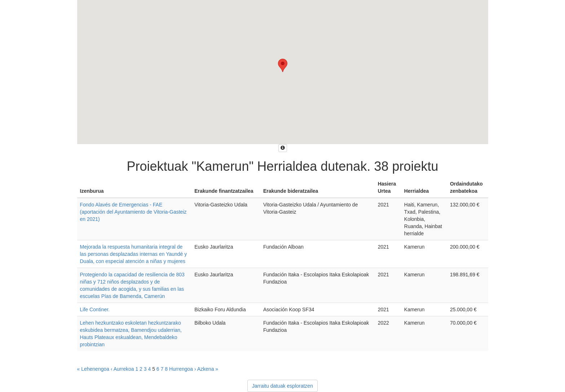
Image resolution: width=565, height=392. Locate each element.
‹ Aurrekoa (122, 369)
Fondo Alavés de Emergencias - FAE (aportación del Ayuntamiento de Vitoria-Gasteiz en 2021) (133, 212)
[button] (283, 65)
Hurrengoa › (183, 369)
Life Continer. (95, 309)
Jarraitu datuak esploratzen (282, 386)
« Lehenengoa (93, 369)
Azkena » (208, 369)
